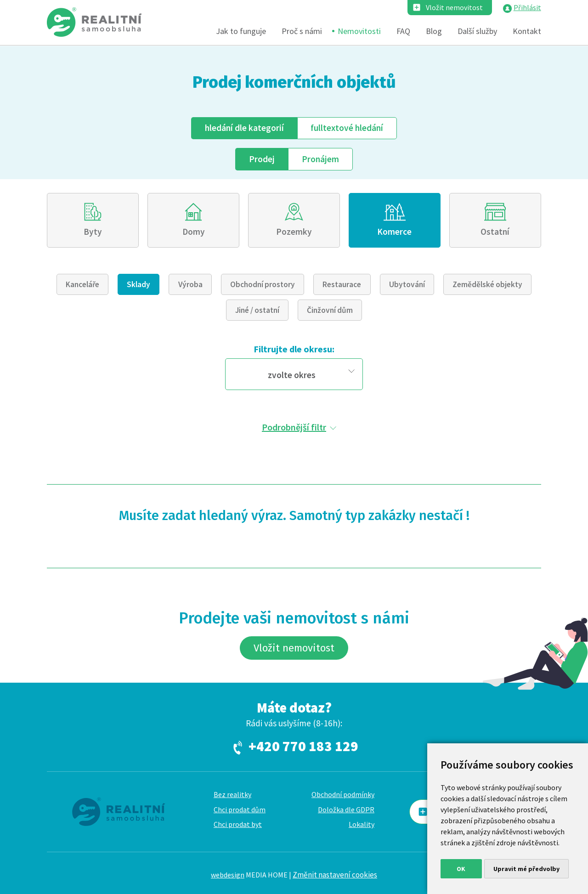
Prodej (262, 159)
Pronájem (320, 159)
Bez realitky (232, 794)
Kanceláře (82, 284)
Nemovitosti (359, 31)
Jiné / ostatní (257, 310)
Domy (194, 232)
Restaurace (342, 284)
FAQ (403, 31)
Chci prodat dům (240, 809)
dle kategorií (244, 128)
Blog (434, 31)
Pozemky (294, 232)
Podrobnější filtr (294, 427)
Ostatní (495, 232)
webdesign (228, 875)
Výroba (190, 284)
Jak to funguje (241, 31)
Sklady (139, 284)
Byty (93, 232)
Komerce (394, 232)
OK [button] (461, 869)
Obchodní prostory (263, 284)
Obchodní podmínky (343, 794)
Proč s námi (302, 31)
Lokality (362, 824)
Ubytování (407, 284)
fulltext (347, 128)
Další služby (477, 31)
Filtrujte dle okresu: (294, 349)
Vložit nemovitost (454, 7)
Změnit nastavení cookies (335, 875)
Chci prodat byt (238, 824)
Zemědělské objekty (487, 284)
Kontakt (527, 31)
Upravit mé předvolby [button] (526, 869)
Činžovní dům (330, 310)
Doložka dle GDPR (346, 809)
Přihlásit (527, 7)
